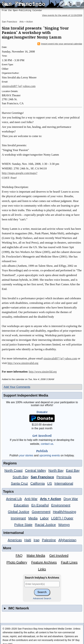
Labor (44, 518)
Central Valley (35, 471)
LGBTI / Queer (62, 518)
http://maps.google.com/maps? (20, 173)
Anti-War (31, 499)
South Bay (20, 477)
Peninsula (64, 477)
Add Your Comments (17, 387)
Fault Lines (69, 562)
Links (42, 569)
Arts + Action (26, 22)
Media (33, 518)
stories (26, 455)
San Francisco (9, 22)
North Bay (56, 471)
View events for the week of (62, 15)
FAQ (19, 556)
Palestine (49, 540)
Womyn (64, 525)
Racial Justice (45, 525)
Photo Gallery (17, 562)
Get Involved (59, 556)
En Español (40, 505)
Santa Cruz (19, 483)
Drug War (71, 499)
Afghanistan (67, 540)
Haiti (28, 540)
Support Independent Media (26, 395)
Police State (23, 525)
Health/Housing (65, 512)
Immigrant (18, 518)
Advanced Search (42, 598)
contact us (47, 444)
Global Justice (19, 512)
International (64, 483)
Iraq (36, 540)
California (38, 483)
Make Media (36, 556)
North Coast (14, 471)
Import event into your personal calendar (60, 44)
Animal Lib (14, 499)
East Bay (73, 471)
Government (41, 512)
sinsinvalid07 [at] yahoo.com (19, 86)
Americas (15, 540)
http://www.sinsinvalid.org (23, 363)
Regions (10, 463)
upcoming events (50, 455)
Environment (61, 505)
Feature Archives (44, 562)
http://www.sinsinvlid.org (43, 372)
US (50, 483)
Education (21, 505)
